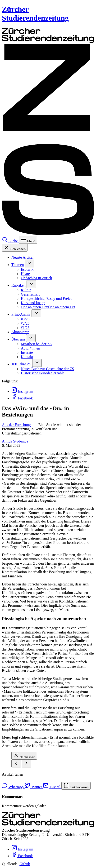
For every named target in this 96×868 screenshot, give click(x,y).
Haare (25, 274)
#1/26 (25, 328)
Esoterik (27, 269)
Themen (18, 265)
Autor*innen (30, 348)
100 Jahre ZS (21, 364)
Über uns (18, 339)
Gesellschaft (30, 294)
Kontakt (27, 357)
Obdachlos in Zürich (37, 278)
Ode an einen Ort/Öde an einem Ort (48, 307)
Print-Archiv (21, 314)
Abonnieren (20, 332)
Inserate (27, 352)
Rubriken (18, 285)
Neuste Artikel (22, 257)
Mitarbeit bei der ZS (36, 344)
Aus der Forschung (16, 425)
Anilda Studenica (15, 441)
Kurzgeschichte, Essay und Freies (46, 299)
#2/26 (25, 323)
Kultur (26, 290)
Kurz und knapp (33, 303)
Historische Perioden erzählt (42, 373)
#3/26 (25, 319)
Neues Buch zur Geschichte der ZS (47, 369)
